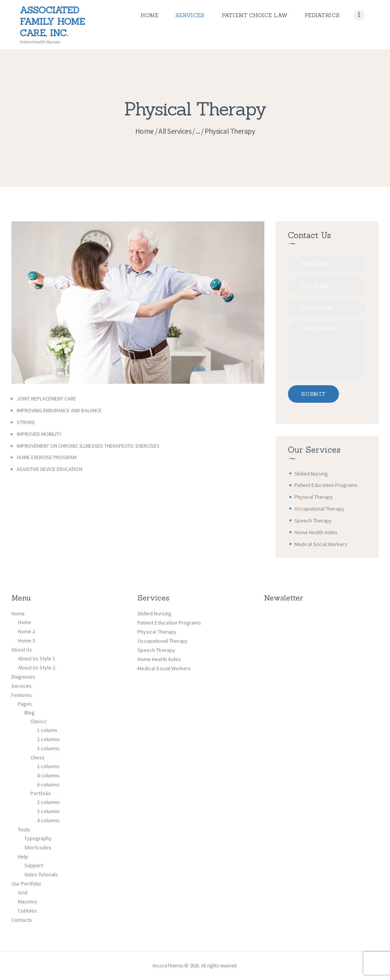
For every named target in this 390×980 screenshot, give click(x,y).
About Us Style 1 (37, 658)
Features (22, 695)
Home (145, 131)
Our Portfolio (26, 884)
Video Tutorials (41, 874)
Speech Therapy (313, 520)
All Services (175, 131)
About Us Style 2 (37, 668)
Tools (24, 829)
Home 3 (26, 641)
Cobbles (27, 911)
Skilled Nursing (311, 474)
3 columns (48, 748)
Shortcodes (38, 847)
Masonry (28, 902)
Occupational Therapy (319, 509)
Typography (38, 838)
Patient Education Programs (326, 485)
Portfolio (41, 793)
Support (34, 865)
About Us (22, 650)
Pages (25, 704)
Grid (23, 892)
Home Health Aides (316, 532)
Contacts (22, 920)
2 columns (48, 739)
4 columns (48, 775)
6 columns (48, 785)
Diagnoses (23, 677)
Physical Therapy (314, 497)
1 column (47, 730)
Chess (38, 757)
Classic (38, 721)
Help (23, 857)
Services (22, 686)
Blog (30, 713)
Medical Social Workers (321, 544)
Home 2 (26, 631)
